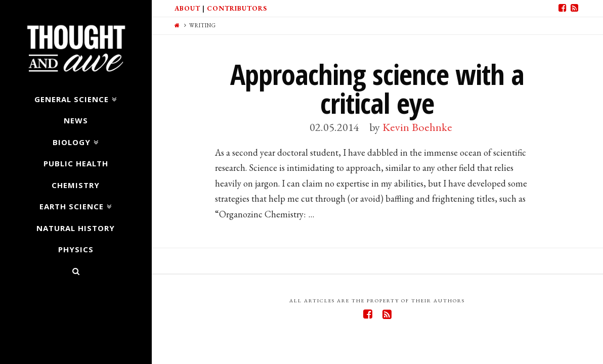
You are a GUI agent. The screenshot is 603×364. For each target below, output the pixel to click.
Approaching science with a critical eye (377, 88)
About (187, 8)
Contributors (237, 8)
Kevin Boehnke (417, 127)
